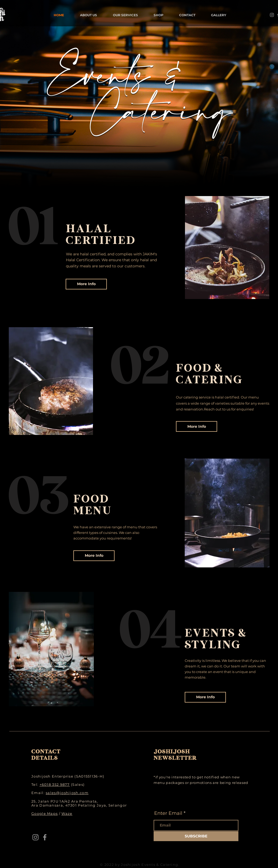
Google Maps (45, 813)
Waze (67, 813)
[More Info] (86, 284)
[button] (89, 15)
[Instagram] (272, 15)
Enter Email (168, 813)
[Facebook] (45, 837)
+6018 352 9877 (55, 784)
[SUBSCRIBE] (196, 836)
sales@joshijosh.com (67, 793)
